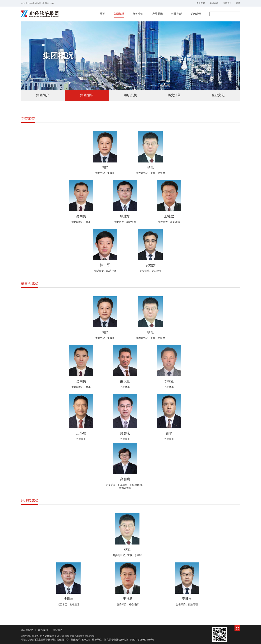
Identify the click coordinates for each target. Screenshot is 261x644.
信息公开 (227, 3)
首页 (102, 14)
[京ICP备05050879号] (142, 640)
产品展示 (157, 14)
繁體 (238, 3)
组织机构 (130, 95)
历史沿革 (174, 95)
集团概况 (119, 14)
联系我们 (43, 630)
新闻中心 (138, 14)
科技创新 (176, 14)
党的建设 (196, 14)
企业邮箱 (201, 3)
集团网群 (214, 3)
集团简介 (43, 95)
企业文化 (218, 95)
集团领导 (87, 95)
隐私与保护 (27, 630)
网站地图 (58, 630)
